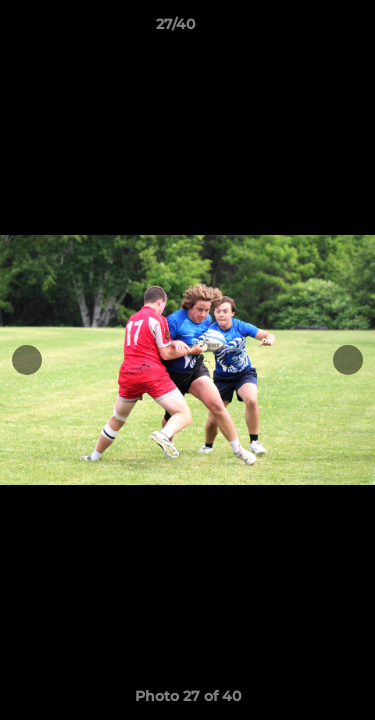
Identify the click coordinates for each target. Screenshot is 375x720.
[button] (303, 29)
